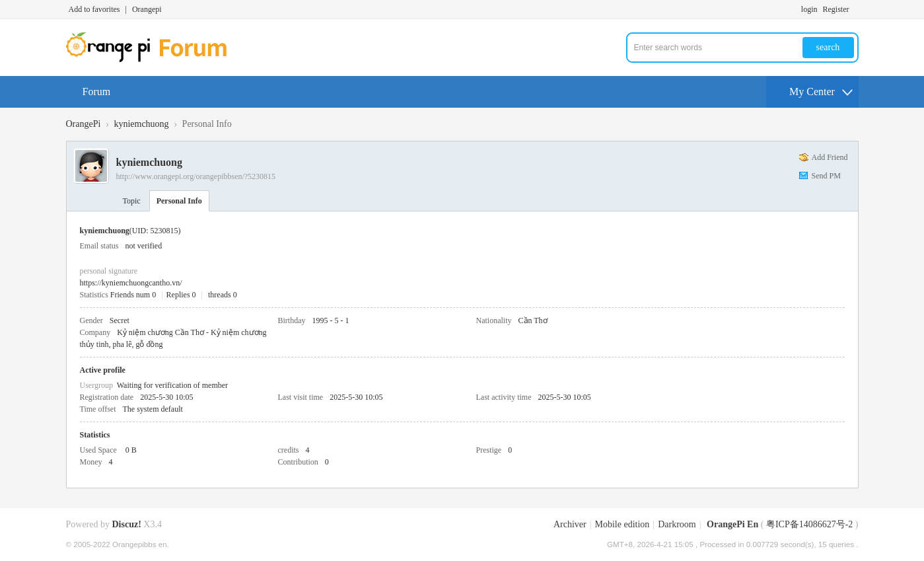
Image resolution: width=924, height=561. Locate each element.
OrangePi (84, 124)
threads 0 (223, 295)
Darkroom (677, 524)
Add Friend (830, 157)
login (809, 9)
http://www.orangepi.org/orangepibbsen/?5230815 (196, 176)
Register (836, 9)
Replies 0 (181, 295)
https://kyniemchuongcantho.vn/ (131, 283)
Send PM (826, 176)
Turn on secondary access (855, 9)
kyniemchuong (141, 124)
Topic (132, 201)
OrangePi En (732, 524)
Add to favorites (94, 9)
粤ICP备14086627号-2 (809, 524)
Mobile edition (622, 524)
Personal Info (179, 201)
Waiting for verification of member (172, 385)
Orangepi (147, 9)
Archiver (570, 524)
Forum (97, 92)
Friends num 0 (133, 295)
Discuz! (127, 524)
